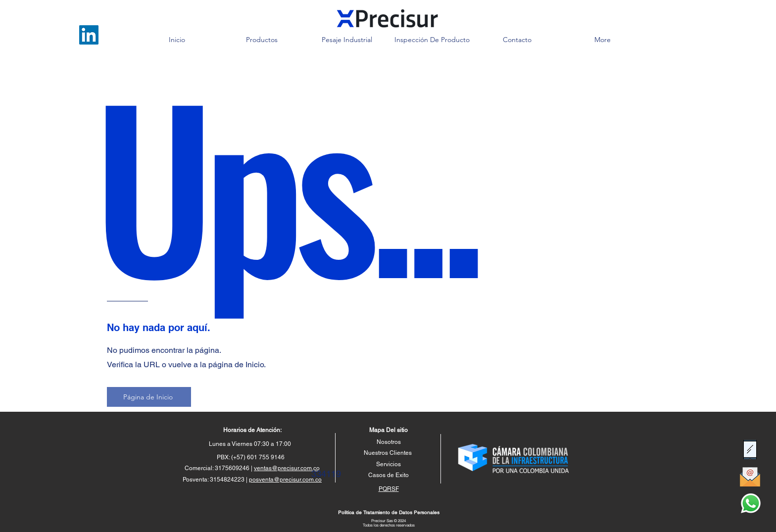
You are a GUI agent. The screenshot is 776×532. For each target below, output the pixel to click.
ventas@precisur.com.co (287, 468)
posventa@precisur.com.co (285, 480)
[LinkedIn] (89, 35)
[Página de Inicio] (149, 397)
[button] (262, 40)
